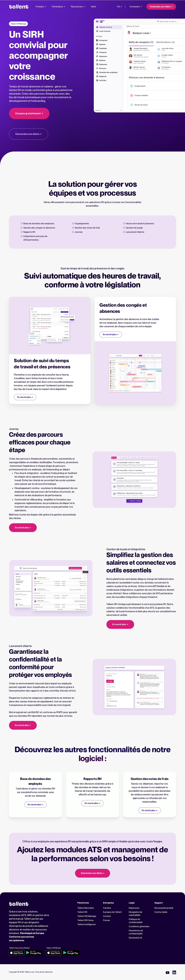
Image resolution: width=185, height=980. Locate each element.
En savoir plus (24, 397)
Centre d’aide (161, 912)
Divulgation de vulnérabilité (135, 914)
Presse (107, 920)
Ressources (78, 7)
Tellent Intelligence (87, 924)
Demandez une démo (160, 7)
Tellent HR (82, 912)
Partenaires (59, 7)
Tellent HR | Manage (87, 916)
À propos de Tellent (112, 912)
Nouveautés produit (164, 908)
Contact (107, 916)
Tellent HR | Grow (85, 920)
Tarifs (93, 7)
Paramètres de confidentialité (136, 932)
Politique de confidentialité (136, 921)
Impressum (134, 908)
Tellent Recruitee (86, 908)
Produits (41, 7)
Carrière (107, 908)
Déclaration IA (135, 938)
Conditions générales (139, 926)
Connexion (136, 7)
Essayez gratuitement (28, 113)
